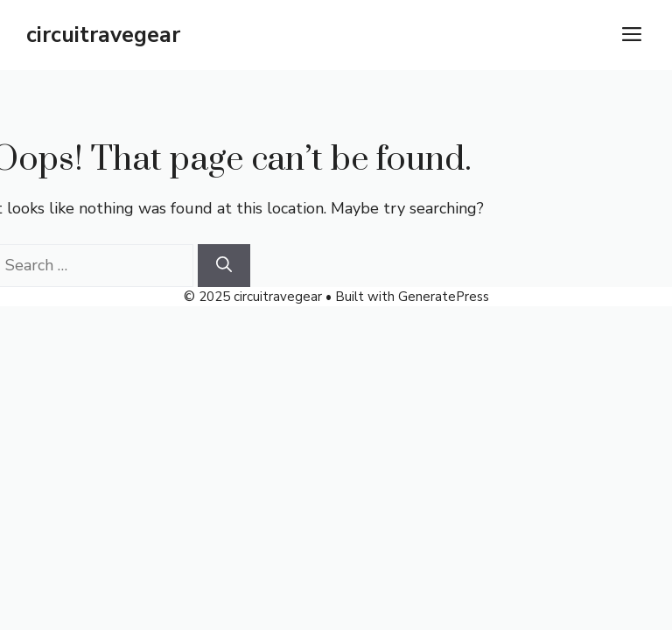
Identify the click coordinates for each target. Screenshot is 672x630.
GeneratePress (444, 297)
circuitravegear (103, 35)
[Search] (224, 266)
